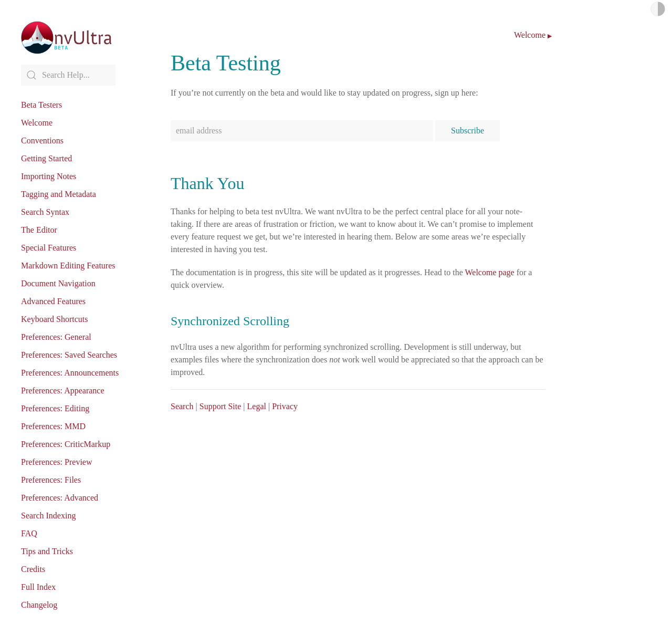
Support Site (220, 406)
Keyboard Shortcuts (55, 319)
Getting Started (46, 158)
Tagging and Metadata (59, 194)
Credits (33, 569)
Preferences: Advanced (60, 498)
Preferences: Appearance (63, 391)
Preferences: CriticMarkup (66, 444)
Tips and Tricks (47, 551)
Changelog (39, 605)
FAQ (29, 533)
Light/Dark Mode (658, 9)
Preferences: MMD (53, 426)
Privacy (285, 406)
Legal (257, 406)
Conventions (42, 140)
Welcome (37, 123)
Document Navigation (58, 283)
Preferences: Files (51, 480)
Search (182, 406)
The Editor (39, 230)
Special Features (49, 248)
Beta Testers (41, 105)
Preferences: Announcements (70, 373)
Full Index (38, 587)
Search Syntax (45, 212)
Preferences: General (56, 337)
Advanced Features (53, 301)
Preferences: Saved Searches (69, 355)
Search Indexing (48, 516)
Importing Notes (49, 176)
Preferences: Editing (55, 408)
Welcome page (489, 272)
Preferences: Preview (57, 462)
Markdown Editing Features (68, 266)
